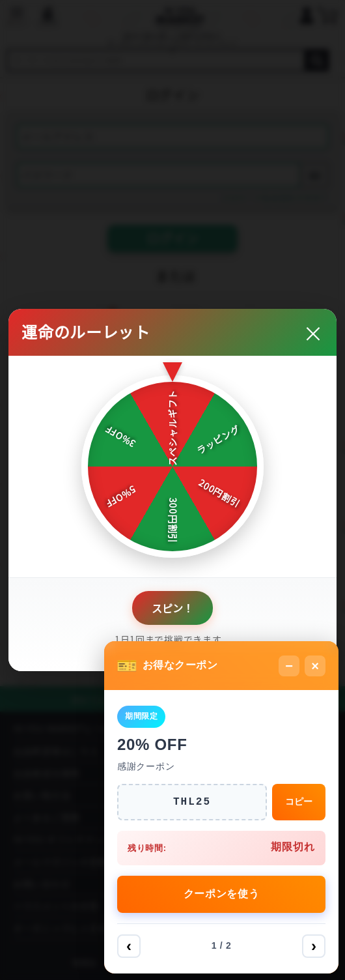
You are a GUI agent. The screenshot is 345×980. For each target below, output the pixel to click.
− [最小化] (289, 666)
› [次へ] (314, 946)
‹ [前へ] (129, 946)
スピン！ (172, 608)
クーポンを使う (222, 894)
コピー (299, 801)
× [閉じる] (315, 666)
